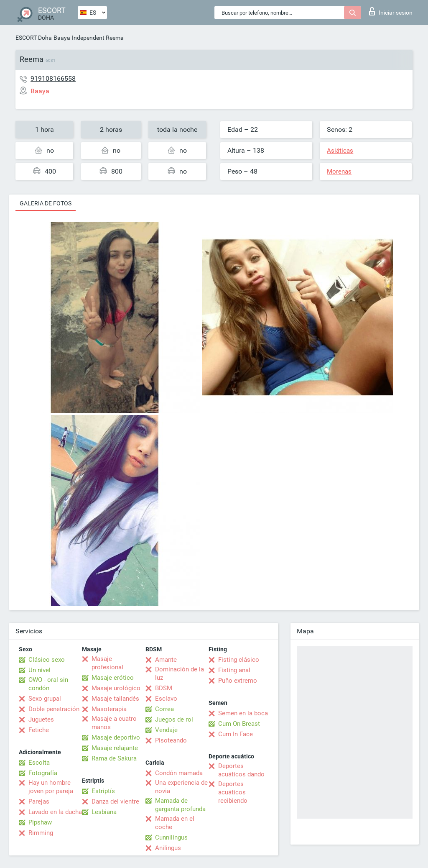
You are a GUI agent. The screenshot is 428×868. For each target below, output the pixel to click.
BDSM (164, 688)
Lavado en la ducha (55, 812)
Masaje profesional (107, 663)
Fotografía (43, 773)
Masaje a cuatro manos (114, 723)
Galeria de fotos (46, 203)
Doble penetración (54, 709)
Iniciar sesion (391, 11)
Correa (164, 709)
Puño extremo (238, 681)
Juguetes (41, 719)
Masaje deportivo (116, 737)
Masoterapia (109, 709)
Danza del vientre (115, 801)
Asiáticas (340, 151)
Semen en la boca (243, 713)
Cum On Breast (239, 724)
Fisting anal (234, 670)
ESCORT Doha (34, 38)
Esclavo (166, 699)
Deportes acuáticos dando (241, 770)
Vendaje (166, 730)
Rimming (41, 833)
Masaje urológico (116, 688)
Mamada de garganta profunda (180, 805)
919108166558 (53, 78)
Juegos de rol (174, 719)
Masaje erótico (113, 678)
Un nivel (39, 670)
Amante (166, 660)
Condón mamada (179, 773)
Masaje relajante (115, 748)
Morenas (339, 172)
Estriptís (103, 791)
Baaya (62, 38)
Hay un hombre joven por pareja (51, 787)
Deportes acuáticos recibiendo (233, 792)
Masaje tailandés (115, 699)
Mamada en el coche (175, 823)
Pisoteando (171, 740)
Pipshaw (40, 822)
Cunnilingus (171, 837)
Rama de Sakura (114, 758)
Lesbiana (104, 812)
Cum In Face (236, 734)
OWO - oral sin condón (48, 684)
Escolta (39, 763)
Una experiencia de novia (181, 787)
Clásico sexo (47, 660)
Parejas (39, 801)
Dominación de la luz (180, 673)
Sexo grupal (45, 699)
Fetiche (39, 730)
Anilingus (168, 848)
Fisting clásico (239, 660)
